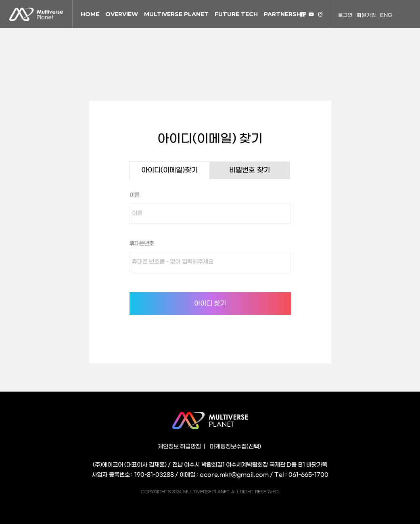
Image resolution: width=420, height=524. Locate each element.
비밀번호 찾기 (249, 170)
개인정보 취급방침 (180, 447)
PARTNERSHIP (285, 14)
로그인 (345, 15)
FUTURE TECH (236, 14)
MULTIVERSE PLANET (176, 14)
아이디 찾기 (210, 303)
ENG (386, 15)
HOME (90, 14)
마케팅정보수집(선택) (235, 447)
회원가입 (366, 15)
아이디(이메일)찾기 (169, 170)
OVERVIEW (122, 14)
